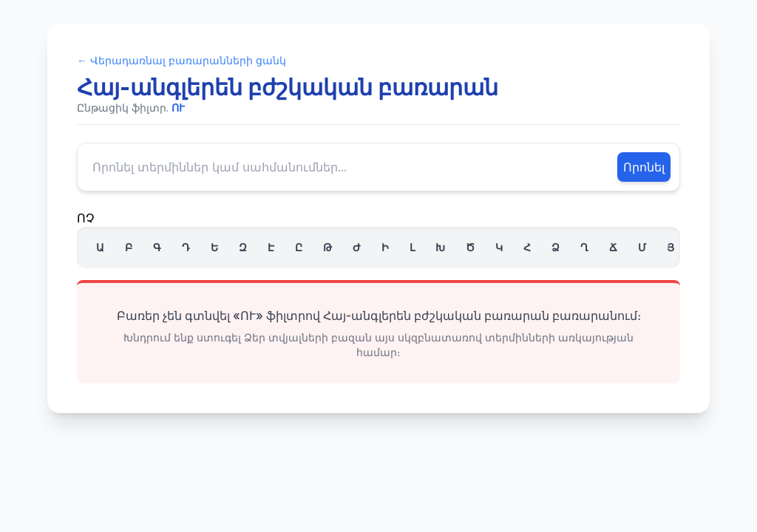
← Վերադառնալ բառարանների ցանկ (181, 60)
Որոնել (644, 167)
